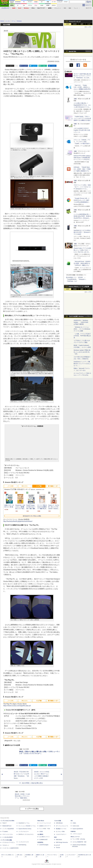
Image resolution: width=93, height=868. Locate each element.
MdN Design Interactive (62, 842)
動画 (70, 8)
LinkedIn (54, 66)
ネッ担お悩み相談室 (7, 837)
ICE (72, 821)
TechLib (58, 848)
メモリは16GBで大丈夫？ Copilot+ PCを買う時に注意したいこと (82, 130)
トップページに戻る (32, 809)
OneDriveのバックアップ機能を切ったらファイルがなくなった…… (82, 364)
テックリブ (57, 845)
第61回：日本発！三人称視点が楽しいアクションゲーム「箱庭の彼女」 (22, 796)
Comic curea (76, 826)
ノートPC (10, 486)
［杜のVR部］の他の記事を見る (32, 783)
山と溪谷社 (40, 834)
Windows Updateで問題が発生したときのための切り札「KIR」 (82, 352)
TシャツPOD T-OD (45, 829)
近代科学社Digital (44, 845)
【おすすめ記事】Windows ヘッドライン (80, 316)
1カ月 (89, 24)
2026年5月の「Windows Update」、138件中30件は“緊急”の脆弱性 (81, 322)
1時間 (68, 24)
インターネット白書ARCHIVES (10, 848)
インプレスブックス (24, 842)
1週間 (82, 24)
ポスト (11, 66)
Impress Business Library (25, 829)
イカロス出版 (58, 821)
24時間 (75, 24)
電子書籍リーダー (53, 486)
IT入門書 (39, 486)
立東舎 (41, 832)
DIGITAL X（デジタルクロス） (26, 834)
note (44, 66)
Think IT (4, 823)
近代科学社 (40, 842)
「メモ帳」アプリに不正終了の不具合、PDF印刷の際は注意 (82, 336)
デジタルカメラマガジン (9, 842)
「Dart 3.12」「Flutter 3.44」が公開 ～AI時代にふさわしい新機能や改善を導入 (82, 87)
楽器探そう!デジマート (45, 826)
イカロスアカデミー (61, 834)
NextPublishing (22, 845)
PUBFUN (73, 832)
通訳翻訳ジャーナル (61, 829)
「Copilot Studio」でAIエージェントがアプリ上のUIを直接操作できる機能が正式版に (82, 118)
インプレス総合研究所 (8, 829)
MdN (55, 837)
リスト (17, 66)
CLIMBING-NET (43, 840)
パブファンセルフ (77, 834)
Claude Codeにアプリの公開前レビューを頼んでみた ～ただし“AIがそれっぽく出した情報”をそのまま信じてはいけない (82, 252)
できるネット (6, 845)
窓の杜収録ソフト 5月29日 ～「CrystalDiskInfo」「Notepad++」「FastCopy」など (76, 279)
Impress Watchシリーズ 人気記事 (79, 287)
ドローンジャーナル (7, 834)
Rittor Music (41, 821)
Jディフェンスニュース (62, 826)
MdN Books (59, 840)
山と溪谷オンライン (45, 837)
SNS (65, 8)
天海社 (74, 823)
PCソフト (25, 486)
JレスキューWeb (60, 832)
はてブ (34, 66)
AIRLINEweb (59, 823)
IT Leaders (5, 832)
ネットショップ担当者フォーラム (27, 826)
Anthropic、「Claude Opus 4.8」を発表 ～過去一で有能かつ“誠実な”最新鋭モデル (82, 169)
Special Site (72, 51)
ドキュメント (58, 8)
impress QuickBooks (78, 829)
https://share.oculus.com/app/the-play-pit (17, 706)
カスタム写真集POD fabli (79, 842)
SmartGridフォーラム (24, 823)
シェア (25, 66)
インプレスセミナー (24, 832)
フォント (76, 8)
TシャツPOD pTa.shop (79, 839)
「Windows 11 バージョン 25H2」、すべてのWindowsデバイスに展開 (82, 329)
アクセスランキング (75, 22)
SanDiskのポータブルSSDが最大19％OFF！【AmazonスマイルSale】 (82, 232)
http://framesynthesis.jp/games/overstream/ (18, 521)
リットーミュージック (45, 823)
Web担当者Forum (7, 826)
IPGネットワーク (75, 837)
